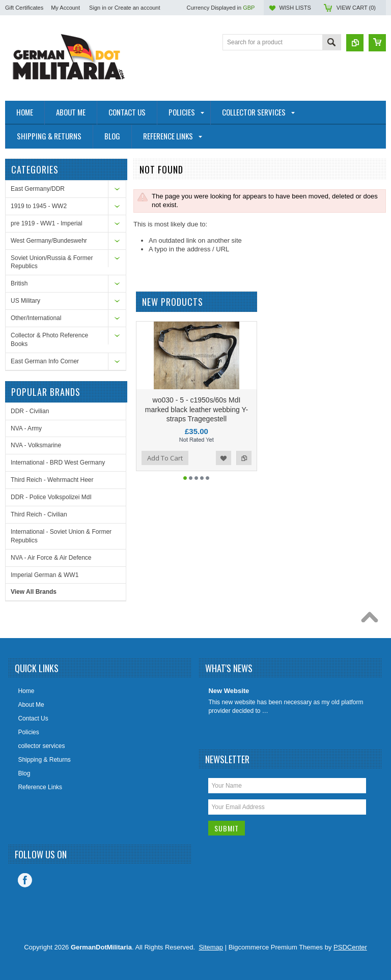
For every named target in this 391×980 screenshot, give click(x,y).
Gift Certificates (24, 8)
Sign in (98, 8)
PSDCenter (350, 947)
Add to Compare (244, 476)
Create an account (137, 8)
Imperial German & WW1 (45, 575)
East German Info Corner (45, 361)
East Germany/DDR (38, 189)
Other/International (36, 318)
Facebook (25, 880)
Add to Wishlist (224, 476)
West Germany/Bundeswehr (49, 241)
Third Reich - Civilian (39, 514)
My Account (65, 8)
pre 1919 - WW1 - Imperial (47, 223)
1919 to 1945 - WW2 (39, 206)
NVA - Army (26, 428)
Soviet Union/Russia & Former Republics (52, 262)
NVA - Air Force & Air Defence (51, 558)
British (19, 283)
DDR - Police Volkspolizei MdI (51, 497)
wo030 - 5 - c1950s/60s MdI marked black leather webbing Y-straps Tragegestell (197, 427)
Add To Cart (165, 476)
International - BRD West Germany (58, 463)
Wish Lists (295, 8)
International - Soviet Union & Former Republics (61, 536)
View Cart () (356, 8)
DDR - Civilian (30, 411)
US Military (25, 301)
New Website (229, 691)
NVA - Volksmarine (36, 445)
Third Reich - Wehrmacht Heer (52, 480)
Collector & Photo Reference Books (49, 340)
